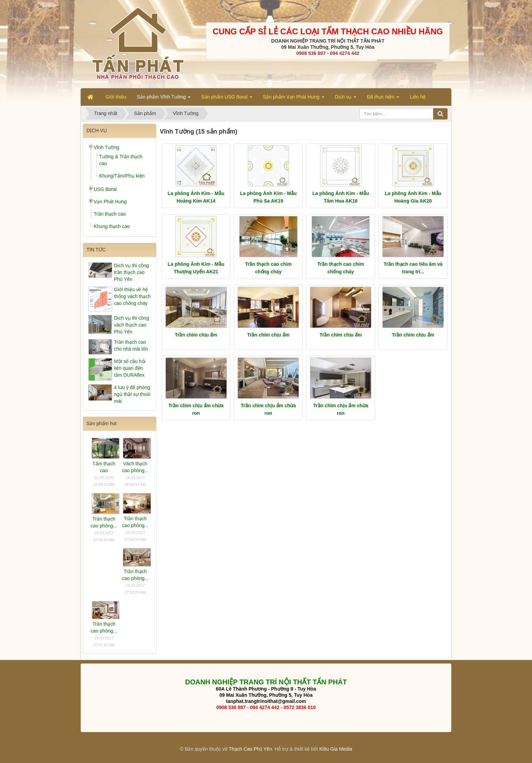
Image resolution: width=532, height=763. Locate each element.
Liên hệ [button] (418, 97)
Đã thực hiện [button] (383, 99)
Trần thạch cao (110, 214)
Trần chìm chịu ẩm (196, 335)
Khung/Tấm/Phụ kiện (122, 176)
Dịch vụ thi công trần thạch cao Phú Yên (131, 272)
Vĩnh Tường (107, 147)
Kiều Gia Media (336, 749)
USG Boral (105, 189)
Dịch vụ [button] (346, 99)
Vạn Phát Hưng (110, 202)
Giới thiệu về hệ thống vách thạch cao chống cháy (132, 296)
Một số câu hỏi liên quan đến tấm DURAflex (130, 368)
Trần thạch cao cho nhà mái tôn (131, 345)
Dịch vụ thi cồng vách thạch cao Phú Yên (131, 325)
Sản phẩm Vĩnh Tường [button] (164, 99)
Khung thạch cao (112, 226)
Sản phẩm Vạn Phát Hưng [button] (293, 99)
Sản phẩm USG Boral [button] (227, 99)
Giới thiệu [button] (116, 97)
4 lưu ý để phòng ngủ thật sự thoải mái (132, 394)
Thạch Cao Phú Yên (250, 749)
